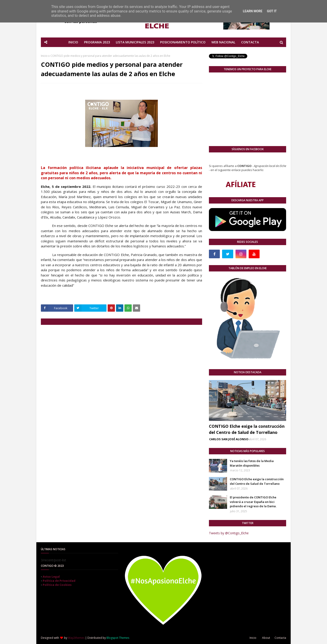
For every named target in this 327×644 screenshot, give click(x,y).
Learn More (253, 11)
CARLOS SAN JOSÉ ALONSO (229, 439)
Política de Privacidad (59, 581)
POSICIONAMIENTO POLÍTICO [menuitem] (183, 42)
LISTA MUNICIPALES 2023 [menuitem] (135, 42)
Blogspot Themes (118, 638)
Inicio (44, 56)
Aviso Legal (51, 577)
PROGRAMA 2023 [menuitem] (97, 42)
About (266, 638)
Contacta (280, 638)
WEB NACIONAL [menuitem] (223, 42)
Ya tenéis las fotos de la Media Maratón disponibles (252, 463)
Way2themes (76, 638)
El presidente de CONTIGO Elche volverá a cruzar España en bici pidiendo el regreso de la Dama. (253, 502)
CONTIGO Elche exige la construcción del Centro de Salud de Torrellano (247, 429)
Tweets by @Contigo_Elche (229, 533)
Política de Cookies (57, 585)
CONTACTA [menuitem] (250, 42)
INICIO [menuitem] (73, 42)
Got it (272, 11)
